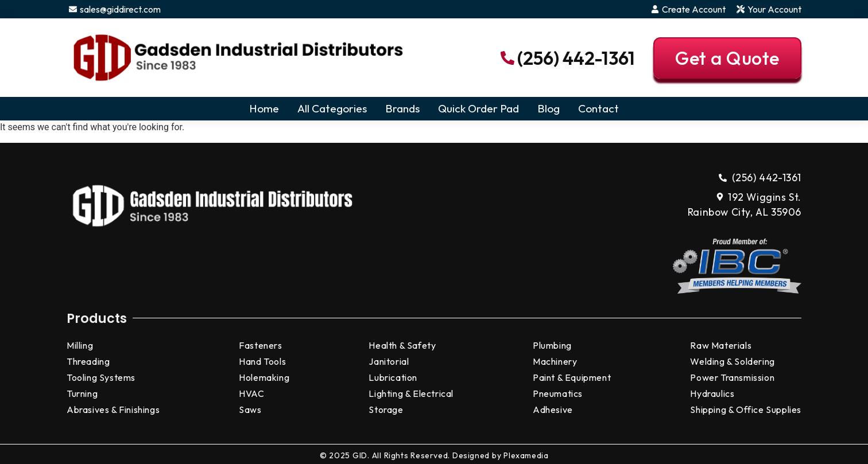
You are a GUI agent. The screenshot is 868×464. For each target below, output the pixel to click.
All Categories (332, 108)
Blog (549, 108)
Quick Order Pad (478, 108)
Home (264, 108)
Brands (402, 108)
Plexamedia (526, 455)
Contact (598, 108)
